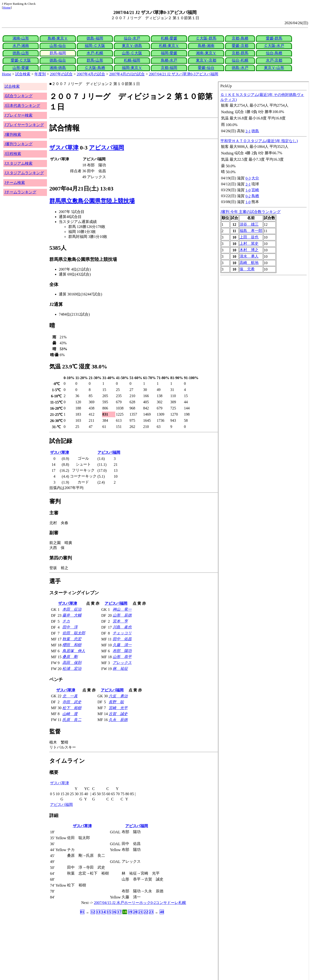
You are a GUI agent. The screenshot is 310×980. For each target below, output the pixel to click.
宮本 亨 (120, 621)
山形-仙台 (58, 46)
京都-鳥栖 (240, 38)
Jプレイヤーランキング (24, 125)
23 (151, 912)
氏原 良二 (72, 720)
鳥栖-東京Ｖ (58, 38)
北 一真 (70, 696)
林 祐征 (120, 669)
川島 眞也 (122, 627)
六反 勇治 (118, 696)
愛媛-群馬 (274, 38)
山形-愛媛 (21, 68)
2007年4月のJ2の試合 (127, 74)
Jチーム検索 (15, 183)
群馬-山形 (95, 60)
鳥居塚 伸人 (74, 651)
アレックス (122, 663)
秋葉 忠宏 (72, 639)
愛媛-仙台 (206, 68)
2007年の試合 (61, 74)
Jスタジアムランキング (24, 173)
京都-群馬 (240, 53)
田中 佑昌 (122, 639)
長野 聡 (116, 702)
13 (98, 912)
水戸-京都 (274, 60)
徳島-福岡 (95, 38)
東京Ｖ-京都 (206, 60)
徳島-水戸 (240, 68)
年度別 (40, 74)
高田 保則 (72, 663)
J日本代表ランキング (22, 106)
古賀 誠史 (118, 714)
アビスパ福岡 (106, 148)
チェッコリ (122, 633)
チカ (66, 621)
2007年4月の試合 (91, 74)
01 (82, 912)
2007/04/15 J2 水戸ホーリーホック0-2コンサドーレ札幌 (140, 903)
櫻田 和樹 (72, 645)
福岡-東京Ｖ (132, 68)
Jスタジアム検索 (19, 163)
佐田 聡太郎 (74, 633)
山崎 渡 (70, 714)
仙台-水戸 (132, 38)
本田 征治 (72, 609)
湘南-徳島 (58, 68)
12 (93, 912)
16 (114, 912)
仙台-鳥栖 (274, 53)
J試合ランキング (19, 96)
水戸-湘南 (21, 46)
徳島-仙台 (58, 60)
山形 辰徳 (122, 615)
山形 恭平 (122, 657)
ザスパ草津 (64, 148)
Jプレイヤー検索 (19, 115)
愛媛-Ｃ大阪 (21, 60)
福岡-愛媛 (169, 53)
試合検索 (23, 74)
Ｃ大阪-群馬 (206, 38)
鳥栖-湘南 (206, 46)
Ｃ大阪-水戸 (274, 46)
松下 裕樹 (72, 708)
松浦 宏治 (72, 669)
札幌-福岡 (132, 60)
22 (146, 912)
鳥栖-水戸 (169, 60)
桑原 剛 (70, 657)
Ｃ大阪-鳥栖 (95, 68)
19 (130, 912)
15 (109, 912)
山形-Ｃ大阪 (132, 53)
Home (7, 7)
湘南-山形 (21, 38)
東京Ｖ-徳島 (132, 46)
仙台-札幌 (240, 60)
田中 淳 (70, 627)
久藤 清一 (122, 645)
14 (103, 912)
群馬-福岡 (58, 53)
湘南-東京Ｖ (206, 53)
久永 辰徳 (118, 720)
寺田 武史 (72, 702)
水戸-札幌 (95, 53)
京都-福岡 (169, 68)
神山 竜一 (122, 609)
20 (135, 912)
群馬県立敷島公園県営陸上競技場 (92, 201)
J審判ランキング (19, 144)
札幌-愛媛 (169, 38)
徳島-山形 (21, 53)
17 (119, 912)
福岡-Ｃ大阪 (95, 46)
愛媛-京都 (240, 46)
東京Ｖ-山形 (274, 68)
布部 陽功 (122, 651)
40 (162, 912)
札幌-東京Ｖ (169, 46)
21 (141, 912)
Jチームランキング (20, 192)
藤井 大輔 (72, 615)
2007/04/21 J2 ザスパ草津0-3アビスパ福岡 (184, 74)
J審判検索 (13, 134)
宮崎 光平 (118, 708)
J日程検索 (13, 154)
